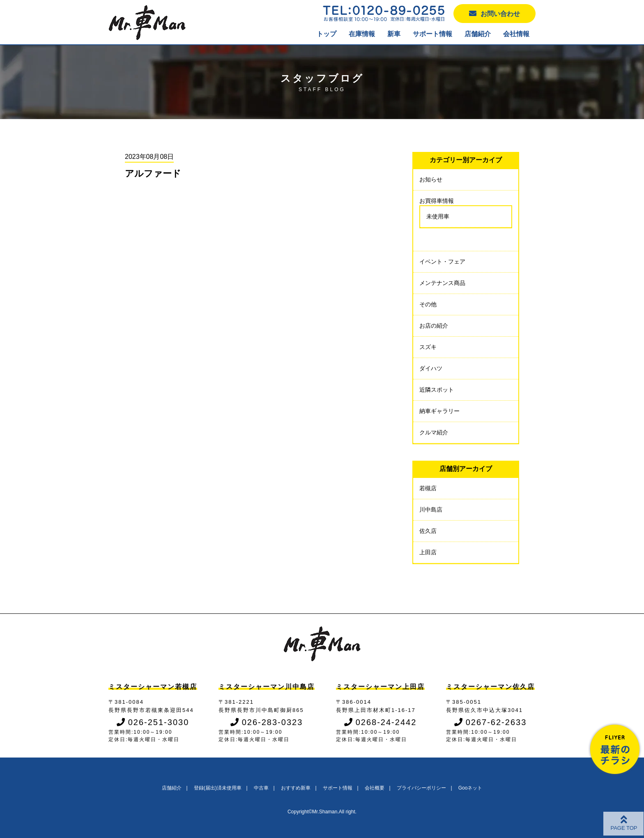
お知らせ (431, 179)
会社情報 (516, 34)
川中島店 (431, 510)
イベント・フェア (442, 262)
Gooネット (470, 788)
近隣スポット (437, 390)
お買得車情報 (437, 201)
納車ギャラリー (439, 411)
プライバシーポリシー (421, 788)
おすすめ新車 (296, 788)
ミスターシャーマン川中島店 (267, 687)
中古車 (261, 788)
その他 (428, 304)
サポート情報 (432, 34)
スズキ (428, 347)
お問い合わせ (494, 13)
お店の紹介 (434, 326)
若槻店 (428, 488)
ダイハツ (431, 368)
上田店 (428, 552)
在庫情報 (362, 34)
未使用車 (438, 216)
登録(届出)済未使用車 (218, 788)
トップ (327, 34)
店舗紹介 (478, 34)
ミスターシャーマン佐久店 (490, 687)
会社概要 (375, 788)
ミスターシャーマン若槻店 (153, 687)
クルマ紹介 (434, 432)
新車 (394, 34)
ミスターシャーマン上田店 (380, 687)
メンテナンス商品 (442, 283)
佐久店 (428, 531)
